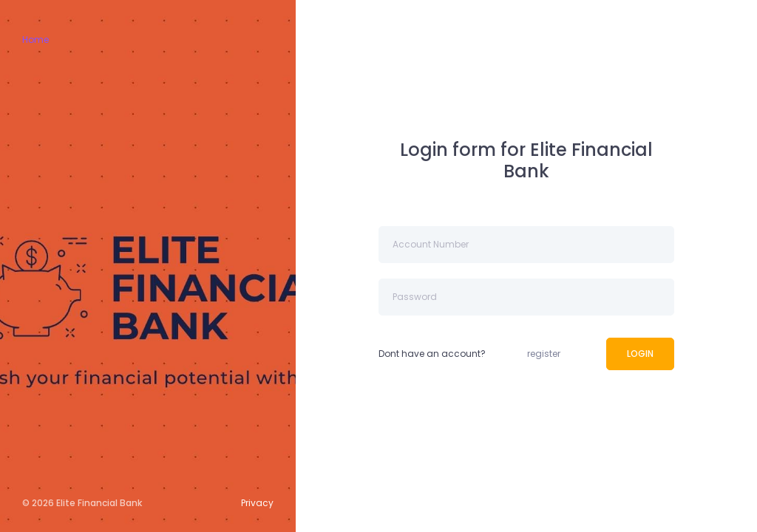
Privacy (257, 503)
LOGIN (640, 354)
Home (35, 40)
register (544, 354)
